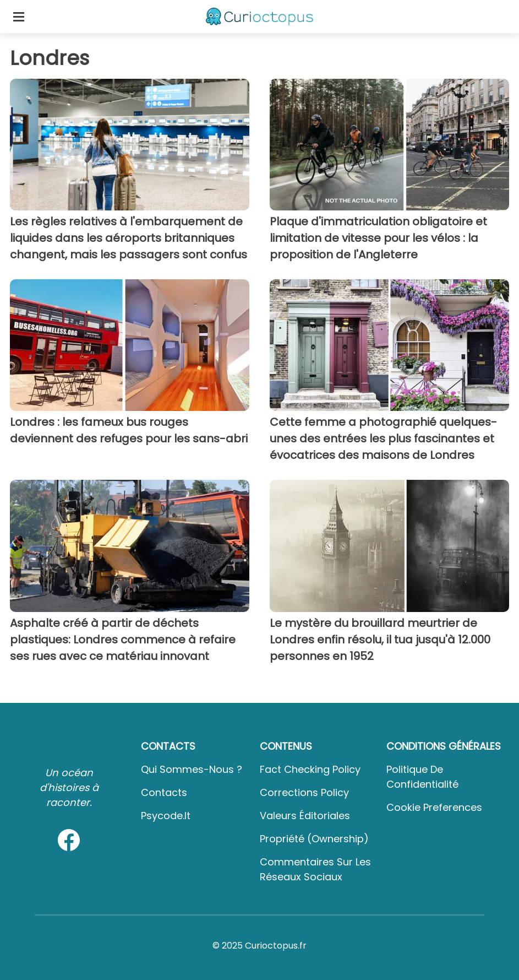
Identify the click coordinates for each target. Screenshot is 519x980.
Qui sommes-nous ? (192, 769)
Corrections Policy (304, 792)
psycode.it (166, 816)
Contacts (164, 792)
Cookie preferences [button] (434, 807)
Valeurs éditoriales (305, 816)
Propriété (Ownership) (314, 839)
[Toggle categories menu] (19, 17)
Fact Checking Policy (310, 769)
